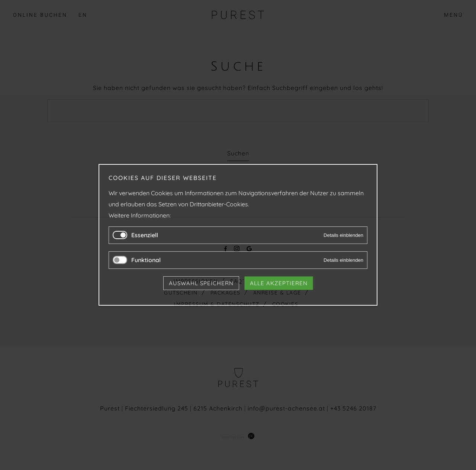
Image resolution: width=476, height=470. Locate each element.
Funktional (146, 260)
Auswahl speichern (201, 284)
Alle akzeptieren (279, 284)
